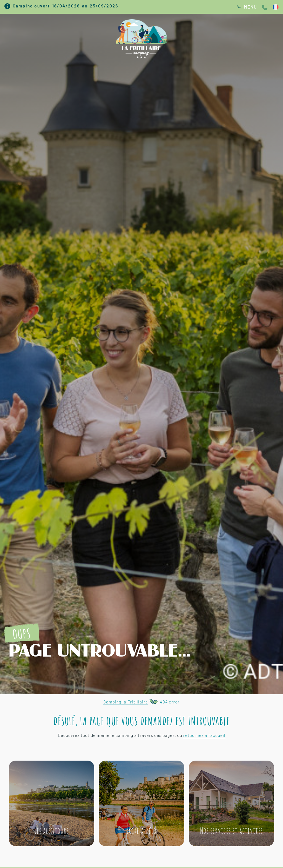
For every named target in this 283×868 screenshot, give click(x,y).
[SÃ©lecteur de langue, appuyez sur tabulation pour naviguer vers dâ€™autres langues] (276, 7)
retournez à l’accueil (204, 735)
